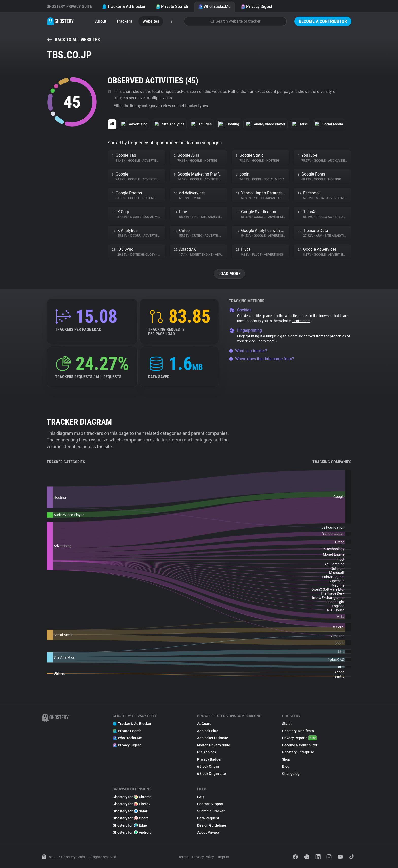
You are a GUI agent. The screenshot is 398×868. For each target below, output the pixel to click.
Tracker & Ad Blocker (124, 6)
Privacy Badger (209, 759)
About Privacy (208, 832)
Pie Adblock (207, 752)
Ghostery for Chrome (132, 797)
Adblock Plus (208, 731)
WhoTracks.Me (214, 6)
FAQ (201, 797)
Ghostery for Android (132, 832)
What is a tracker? (248, 351)
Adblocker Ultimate (213, 738)
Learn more (303, 321)
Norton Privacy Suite (214, 745)
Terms (183, 857)
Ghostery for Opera (131, 818)
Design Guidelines (212, 825)
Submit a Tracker (211, 811)
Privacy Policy (203, 857)
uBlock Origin (208, 766)
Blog (286, 766)
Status (287, 724)
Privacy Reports (299, 738)
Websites (151, 21)
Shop (286, 759)
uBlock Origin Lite (212, 774)
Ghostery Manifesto (298, 731)
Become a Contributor (323, 21)
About (101, 21)
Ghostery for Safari (131, 811)
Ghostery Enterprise (298, 752)
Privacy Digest (256, 6)
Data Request (208, 818)
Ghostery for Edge (130, 825)
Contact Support (210, 804)
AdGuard (204, 724)
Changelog (291, 774)
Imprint (224, 857)
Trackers (124, 21)
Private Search (172, 6)
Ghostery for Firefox (131, 804)
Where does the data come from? (262, 359)
